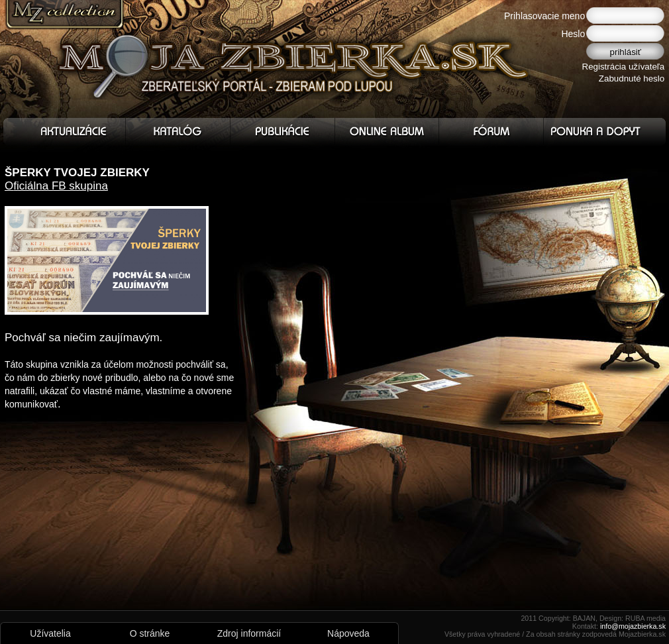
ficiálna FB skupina (61, 186)
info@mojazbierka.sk (633, 626)
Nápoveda (348, 633)
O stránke (150, 633)
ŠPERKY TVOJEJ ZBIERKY (77, 173)
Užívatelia (50, 633)
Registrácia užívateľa (624, 67)
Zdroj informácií (249, 633)
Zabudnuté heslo (632, 79)
